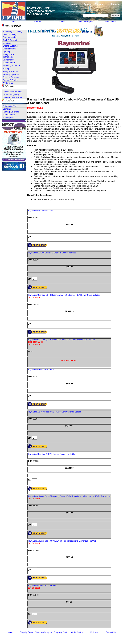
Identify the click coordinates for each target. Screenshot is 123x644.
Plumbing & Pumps (11, 66)
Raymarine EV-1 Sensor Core (40, 211)
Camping (7, 109)
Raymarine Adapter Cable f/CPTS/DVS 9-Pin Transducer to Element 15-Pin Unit (62, 541)
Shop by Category (43, 632)
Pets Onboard (9, 63)
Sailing (6, 69)
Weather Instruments (12, 97)
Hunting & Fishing (11, 112)
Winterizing (8, 83)
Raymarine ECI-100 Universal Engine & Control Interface (52, 253)
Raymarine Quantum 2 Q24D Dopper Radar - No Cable (51, 454)
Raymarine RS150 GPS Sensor (41, 370)
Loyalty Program (86, 22)
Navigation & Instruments (8, 56)
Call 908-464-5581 (39, 14)
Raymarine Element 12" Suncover (42, 586)
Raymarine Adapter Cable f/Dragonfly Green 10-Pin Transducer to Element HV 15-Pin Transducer (69, 496)
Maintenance (8, 60)
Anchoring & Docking (12, 31)
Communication (10, 37)
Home (13, 22)
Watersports (8, 118)
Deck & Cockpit (10, 40)
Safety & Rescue (10, 71)
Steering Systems (11, 77)
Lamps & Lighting (11, 94)
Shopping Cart (60, 632)
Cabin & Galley (10, 34)
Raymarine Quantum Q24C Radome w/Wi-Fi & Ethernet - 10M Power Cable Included (64, 295)
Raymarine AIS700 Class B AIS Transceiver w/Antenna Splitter (54, 412)
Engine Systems (10, 46)
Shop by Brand (27, 632)
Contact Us (111, 632)
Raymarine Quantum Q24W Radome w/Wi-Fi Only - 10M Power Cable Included (61, 340)
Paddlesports (9, 115)
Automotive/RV (9, 106)
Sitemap (99, 4)
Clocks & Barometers (12, 92)
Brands (37, 22)
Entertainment (9, 49)
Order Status (110, 22)
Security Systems (11, 74)
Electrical (7, 43)
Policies (94, 632)
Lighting (6, 52)
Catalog (62, 22)
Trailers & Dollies (10, 80)
